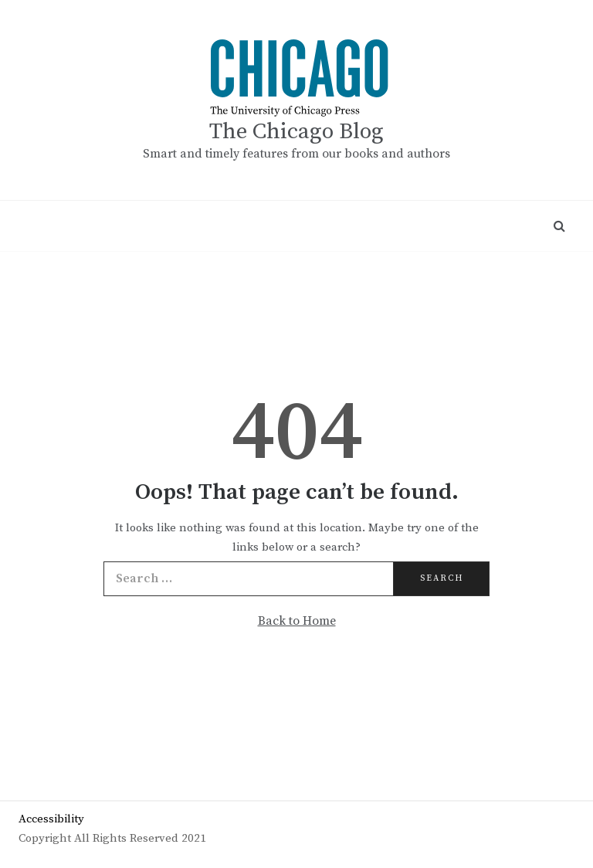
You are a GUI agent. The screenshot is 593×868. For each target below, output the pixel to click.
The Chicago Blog (296, 132)
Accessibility (51, 819)
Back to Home (297, 621)
